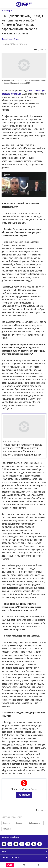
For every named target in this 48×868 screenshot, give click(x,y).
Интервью (7, 11)
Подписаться (24, 795)
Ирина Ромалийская (10, 39)
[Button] (40, 50)
